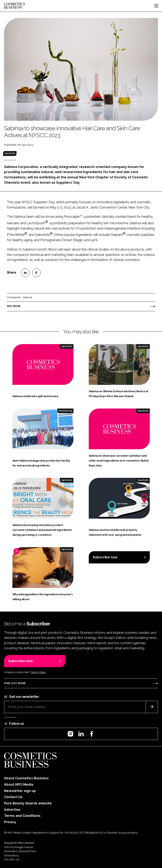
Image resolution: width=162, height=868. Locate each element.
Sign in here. (38, 672)
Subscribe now (105, 557)
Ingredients (10, 153)
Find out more (15, 683)
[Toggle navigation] (156, 6)
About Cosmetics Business (26, 778)
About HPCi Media (19, 785)
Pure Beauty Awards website (28, 803)
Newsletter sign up (20, 791)
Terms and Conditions (22, 816)
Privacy (10, 822)
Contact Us (13, 797)
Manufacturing (65, 411)
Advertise (12, 810)
